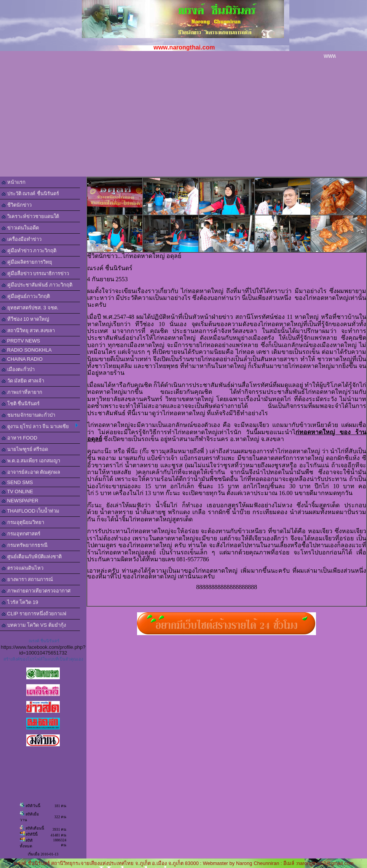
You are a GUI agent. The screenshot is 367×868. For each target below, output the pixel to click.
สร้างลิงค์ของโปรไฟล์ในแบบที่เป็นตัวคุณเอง (43, 659)
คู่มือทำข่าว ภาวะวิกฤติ (29, 251)
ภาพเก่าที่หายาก (22, 392)
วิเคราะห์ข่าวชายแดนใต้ (30, 216)
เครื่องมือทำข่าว (22, 239)
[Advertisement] (183, 119)
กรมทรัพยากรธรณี (25, 545)
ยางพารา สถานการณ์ (27, 579)
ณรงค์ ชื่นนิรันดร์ (44, 641)
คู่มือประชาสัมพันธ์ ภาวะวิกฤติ (37, 285)
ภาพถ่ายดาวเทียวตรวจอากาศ (36, 591)
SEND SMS (17, 482)
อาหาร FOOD (19, 438)
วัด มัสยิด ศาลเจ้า (23, 381)
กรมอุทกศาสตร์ (21, 534)
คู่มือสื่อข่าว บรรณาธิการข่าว (35, 273)
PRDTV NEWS (21, 341)
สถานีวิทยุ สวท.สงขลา (28, 330)
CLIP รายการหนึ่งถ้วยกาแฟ (34, 614)
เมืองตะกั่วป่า (18, 369)
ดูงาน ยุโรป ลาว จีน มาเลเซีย (40, 426)
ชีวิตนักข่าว (17, 205)
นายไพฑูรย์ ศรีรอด (25, 449)
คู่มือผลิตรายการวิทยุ (27, 262)
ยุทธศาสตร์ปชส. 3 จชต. (30, 308)
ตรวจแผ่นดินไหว (22, 568)
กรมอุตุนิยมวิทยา (23, 522)
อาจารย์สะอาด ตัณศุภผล (31, 472)
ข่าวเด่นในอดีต (20, 228)
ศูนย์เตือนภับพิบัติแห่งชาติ (32, 557)
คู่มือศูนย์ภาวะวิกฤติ (26, 296)
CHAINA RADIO (22, 359)
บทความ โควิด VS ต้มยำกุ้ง (34, 625)
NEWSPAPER (20, 501)
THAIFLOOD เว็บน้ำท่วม (30, 511)
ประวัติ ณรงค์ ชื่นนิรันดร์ (30, 194)
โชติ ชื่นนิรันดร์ (21, 404)
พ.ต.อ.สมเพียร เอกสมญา (31, 461)
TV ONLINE (17, 491)
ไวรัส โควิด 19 (20, 602)
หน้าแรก (14, 182)
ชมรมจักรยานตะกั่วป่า (28, 415)
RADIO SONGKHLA (27, 350)
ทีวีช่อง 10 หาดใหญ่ (25, 319)
